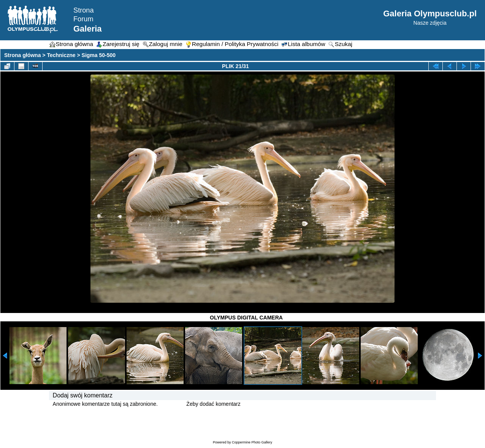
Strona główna (22, 55)
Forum (83, 19)
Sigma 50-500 (99, 55)
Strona (84, 10)
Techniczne (61, 55)
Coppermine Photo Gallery (252, 442)
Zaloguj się (172, 404)
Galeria (88, 29)
